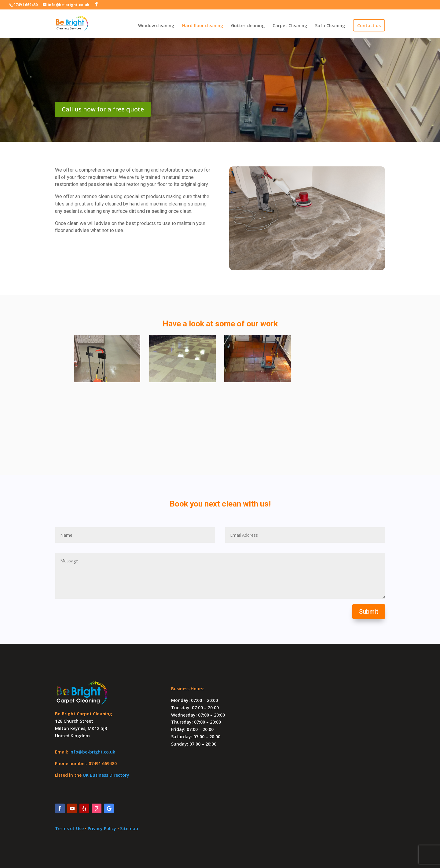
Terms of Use (69, 828)
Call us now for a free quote (103, 109)
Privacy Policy (103, 828)
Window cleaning (156, 26)
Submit (369, 612)
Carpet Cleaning (290, 26)
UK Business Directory (106, 775)
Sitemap (129, 828)
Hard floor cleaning (203, 26)
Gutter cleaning (248, 26)
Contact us (369, 26)
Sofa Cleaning (330, 26)
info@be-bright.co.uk (92, 752)
